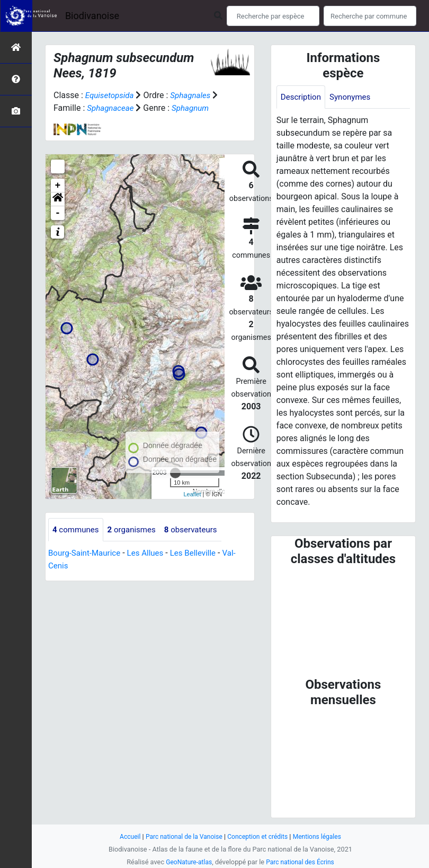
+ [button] (58, 198)
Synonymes (354, 97)
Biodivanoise (92, 16)
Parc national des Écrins (302, 862)
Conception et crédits (259, 836)
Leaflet (192, 507)
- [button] (58, 226)
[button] (58, 212)
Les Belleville (201, 567)
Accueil (124, 836)
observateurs (198, 543)
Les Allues (151, 567)
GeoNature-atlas (187, 862)
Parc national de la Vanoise (181, 836)
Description (302, 97)
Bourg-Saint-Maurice (87, 567)
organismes (136, 543)
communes (77, 543)
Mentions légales (322, 836)
